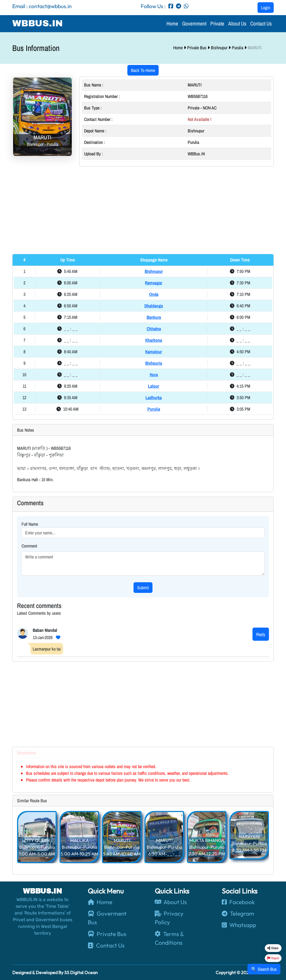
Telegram (238, 913)
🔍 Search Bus (264, 969)
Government (194, 24)
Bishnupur (220, 48)
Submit (143, 588)
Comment (29, 546)
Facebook (238, 902)
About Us (237, 24)
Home (172, 24)
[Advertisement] (143, 210)
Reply (261, 634)
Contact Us (261, 24)
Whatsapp (239, 925)
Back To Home (143, 70)
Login (266, 8)
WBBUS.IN (38, 23)
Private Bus (197, 48)
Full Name (30, 524)
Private (217, 24)
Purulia (238, 48)
